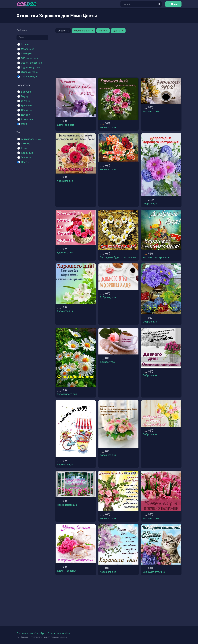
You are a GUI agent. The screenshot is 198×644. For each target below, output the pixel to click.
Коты (24, 148)
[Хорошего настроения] (161, 230)
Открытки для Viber (59, 633)
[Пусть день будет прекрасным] (119, 230)
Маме (24, 124)
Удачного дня (65, 253)
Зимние (26, 144)
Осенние (26, 157)
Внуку (25, 96)
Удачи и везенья (67, 571)
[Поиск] (141, 4)
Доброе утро (107, 362)
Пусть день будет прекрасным (118, 257)
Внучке (25, 101)
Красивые (27, 153)
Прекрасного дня (67, 505)
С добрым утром (31, 67)
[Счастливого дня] (76, 357)
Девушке (26, 106)
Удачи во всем (65, 125)
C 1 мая (25, 44)
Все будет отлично (154, 572)
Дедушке (26, 110)
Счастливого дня (67, 394)
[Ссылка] (27, 4)
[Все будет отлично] (161, 544)
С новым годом (30, 72)
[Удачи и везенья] (76, 544)
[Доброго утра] (119, 277)
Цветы (25, 162)
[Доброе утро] (119, 341)
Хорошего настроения (156, 257)
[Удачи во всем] (76, 98)
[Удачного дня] (76, 227)
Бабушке (26, 92)
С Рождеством (30, 58)
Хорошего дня (29, 77)
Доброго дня (150, 204)
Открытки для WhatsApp (31, 633)
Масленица (28, 49)
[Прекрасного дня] (76, 484)
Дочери (26, 115)
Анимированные (31, 139)
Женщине (27, 119)
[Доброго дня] (161, 165)
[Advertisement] (118, 56)
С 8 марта (27, 54)
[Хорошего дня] (119, 99)
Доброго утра (108, 297)
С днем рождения (31, 63)
